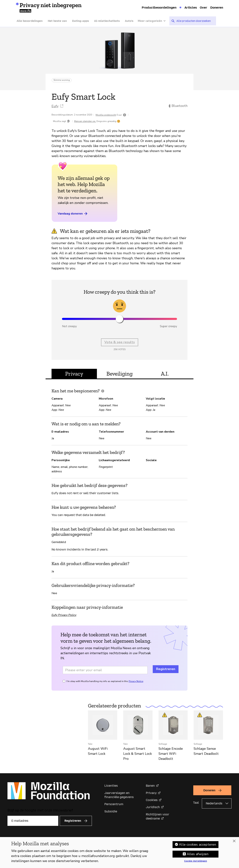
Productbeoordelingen (159, 7)
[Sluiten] (234, 841)
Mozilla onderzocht (106, 115)
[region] (119, 853)
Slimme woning (62, 80)
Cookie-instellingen (195, 861)
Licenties (111, 786)
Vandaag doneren (73, 214)
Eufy (55, 106)
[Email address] (105, 670)
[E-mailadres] (33, 821)
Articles (191, 7)
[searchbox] (195, 21)
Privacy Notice (136, 681)
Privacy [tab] (74, 374)
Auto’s (129, 21)
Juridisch (153, 807)
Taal (196, 803)
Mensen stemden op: (85, 121)
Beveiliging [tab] (119, 374)
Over (204, 7)
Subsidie (111, 811)
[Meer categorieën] (154, 21)
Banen (150, 786)
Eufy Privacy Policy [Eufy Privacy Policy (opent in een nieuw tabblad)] (64, 615)
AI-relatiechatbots (107, 21)
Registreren (166, 669)
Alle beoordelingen (30, 21)
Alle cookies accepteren (197, 844)
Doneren (217, 7)
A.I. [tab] (165, 374)
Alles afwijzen (198, 854)
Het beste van (57, 21)
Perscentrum (114, 804)
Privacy (151, 793)
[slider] (119, 319)
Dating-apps (80, 21)
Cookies (152, 800)
